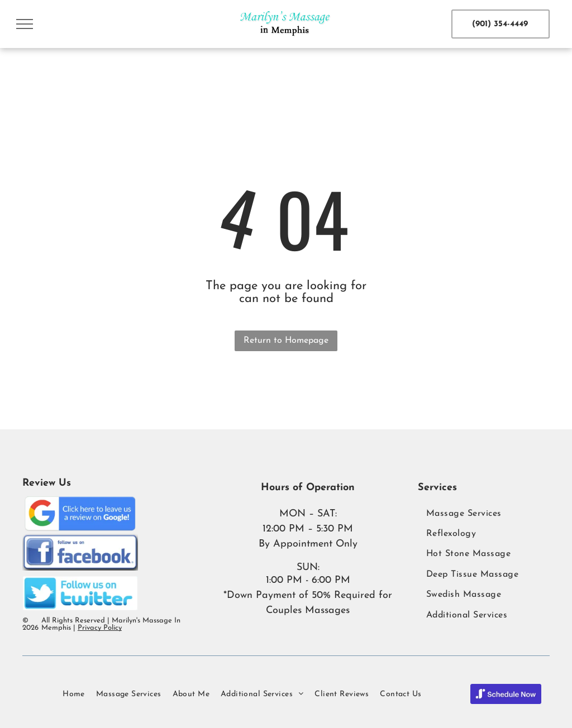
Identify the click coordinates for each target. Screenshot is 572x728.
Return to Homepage (286, 341)
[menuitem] (484, 513)
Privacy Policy (100, 628)
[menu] (25, 24)
